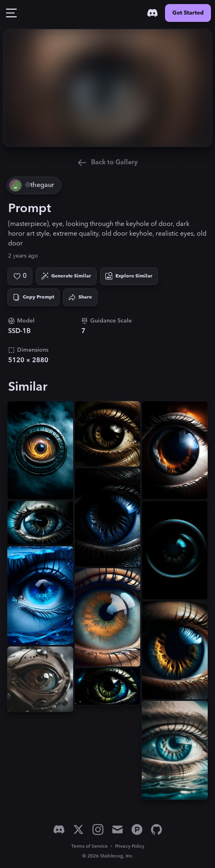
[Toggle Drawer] (11, 13)
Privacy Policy (130, 846)
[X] (78, 829)
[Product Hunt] (137, 829)
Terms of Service (89, 846)
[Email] (117, 829)
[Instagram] (98, 829)
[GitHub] (156, 829)
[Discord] (152, 13)
